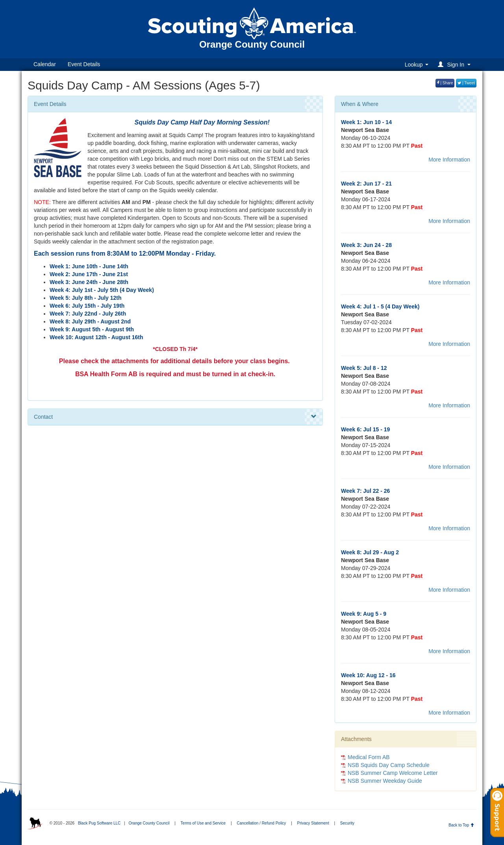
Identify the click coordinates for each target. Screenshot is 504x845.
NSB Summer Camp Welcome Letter (393, 773)
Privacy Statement (313, 823)
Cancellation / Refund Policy (261, 823)
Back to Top (461, 825)
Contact (175, 417)
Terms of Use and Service (203, 823)
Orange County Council (149, 823)
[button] (455, 64)
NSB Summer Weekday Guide (385, 781)
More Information (449, 160)
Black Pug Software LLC (99, 823)
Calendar (45, 64)
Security (347, 823)
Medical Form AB (369, 757)
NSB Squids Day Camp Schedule (389, 765)
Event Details (84, 64)
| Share (445, 83)
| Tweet (466, 83)
